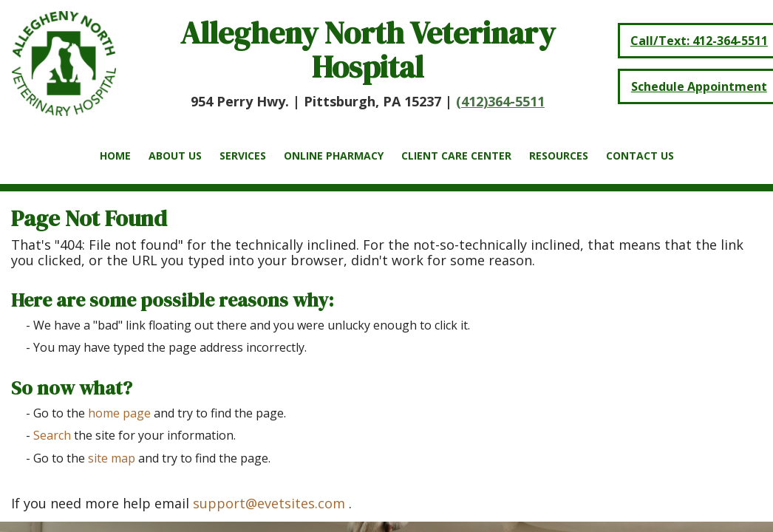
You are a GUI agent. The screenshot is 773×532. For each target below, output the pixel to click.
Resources (559, 156)
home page (119, 413)
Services (243, 156)
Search (52, 435)
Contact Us (640, 156)
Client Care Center (456, 156)
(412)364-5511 (500, 101)
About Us (175, 156)
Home (115, 156)
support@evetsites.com (269, 503)
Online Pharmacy (334, 156)
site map (112, 458)
